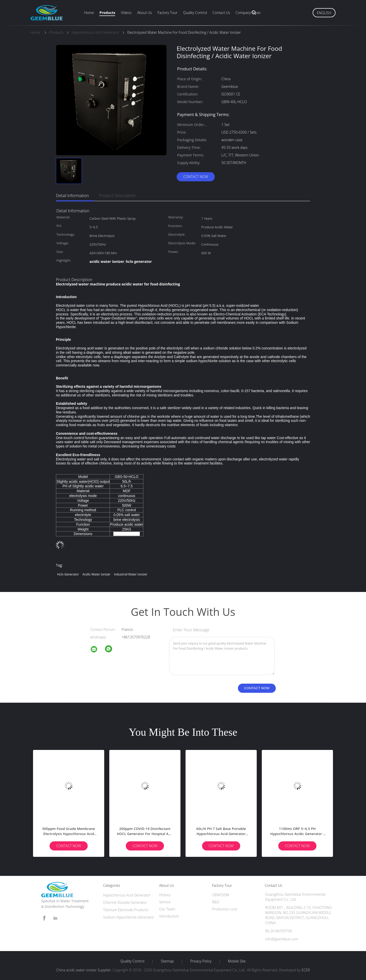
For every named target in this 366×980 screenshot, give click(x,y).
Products (107, 13)
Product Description (117, 196)
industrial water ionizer (131, 574)
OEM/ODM (221, 895)
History (165, 895)
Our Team (167, 909)
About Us (144, 13)
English (324, 13)
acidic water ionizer (96, 574)
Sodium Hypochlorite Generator (129, 917)
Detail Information (72, 196)
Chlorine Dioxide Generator (125, 902)
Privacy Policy (201, 961)
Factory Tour (168, 13)
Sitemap (167, 961)
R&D (216, 902)
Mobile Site (237, 961)
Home (89, 13)
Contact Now (196, 177)
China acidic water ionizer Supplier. (85, 970)
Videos (126, 13)
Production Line (225, 909)
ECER (306, 970)
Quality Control (195, 13)
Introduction (169, 916)
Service (165, 902)
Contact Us (222, 13)
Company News (248, 13)
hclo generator (68, 574)
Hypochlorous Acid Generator (127, 895)
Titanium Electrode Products (126, 910)
